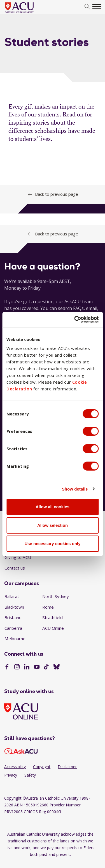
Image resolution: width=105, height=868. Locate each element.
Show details (75, 489)
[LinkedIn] (27, 667)
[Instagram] (17, 667)
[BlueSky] (57, 667)
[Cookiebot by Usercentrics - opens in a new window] (75, 320)
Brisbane (13, 617)
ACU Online (53, 628)
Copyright (42, 767)
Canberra (13, 628)
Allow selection (53, 525)
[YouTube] (37, 667)
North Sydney (56, 596)
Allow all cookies (53, 507)
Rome (48, 607)
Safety (30, 775)
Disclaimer (67, 767)
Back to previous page (57, 194)
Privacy (11, 775)
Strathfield (53, 617)
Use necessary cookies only (52, 544)
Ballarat (12, 596)
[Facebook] (7, 667)
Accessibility (15, 767)
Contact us (15, 568)
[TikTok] (46, 667)
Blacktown (14, 607)
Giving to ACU (18, 557)
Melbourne (15, 638)
